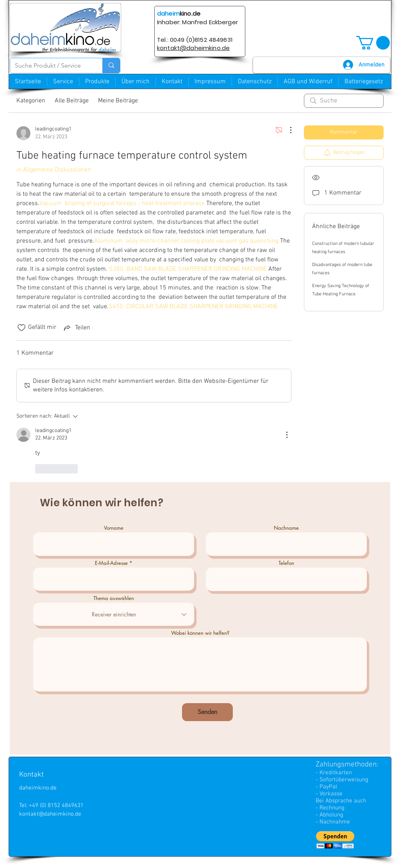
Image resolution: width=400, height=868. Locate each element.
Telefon (286, 563)
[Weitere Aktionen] (287, 130)
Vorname (114, 528)
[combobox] (114, 614)
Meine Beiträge (118, 101)
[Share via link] (76, 328)
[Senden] (207, 712)
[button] (373, 43)
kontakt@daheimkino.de (50, 814)
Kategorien (31, 101)
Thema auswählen (114, 598)
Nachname (286, 528)
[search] (344, 101)
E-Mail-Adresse (111, 563)
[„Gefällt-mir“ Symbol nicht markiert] (21, 328)
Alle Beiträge (72, 101)
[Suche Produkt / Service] (50, 66)
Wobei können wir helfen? (200, 633)
